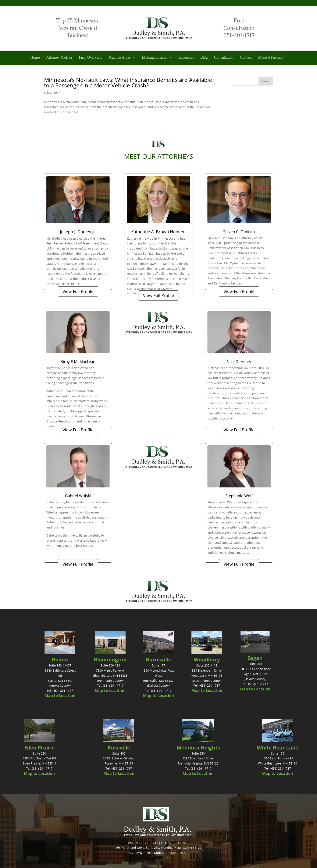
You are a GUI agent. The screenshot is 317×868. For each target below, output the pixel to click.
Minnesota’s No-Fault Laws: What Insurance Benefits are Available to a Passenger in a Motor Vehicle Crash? (128, 83)
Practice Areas (122, 57)
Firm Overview (90, 57)
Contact (246, 57)
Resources (186, 57)
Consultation (224, 57)
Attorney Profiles (59, 57)
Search (266, 81)
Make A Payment (271, 57)
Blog (204, 57)
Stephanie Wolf (239, 496)
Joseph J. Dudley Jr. (78, 232)
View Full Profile (78, 291)
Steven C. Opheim (239, 232)
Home (35, 57)
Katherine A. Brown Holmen (158, 232)
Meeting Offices (157, 57)
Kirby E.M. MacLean (78, 362)
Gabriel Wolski (78, 496)
